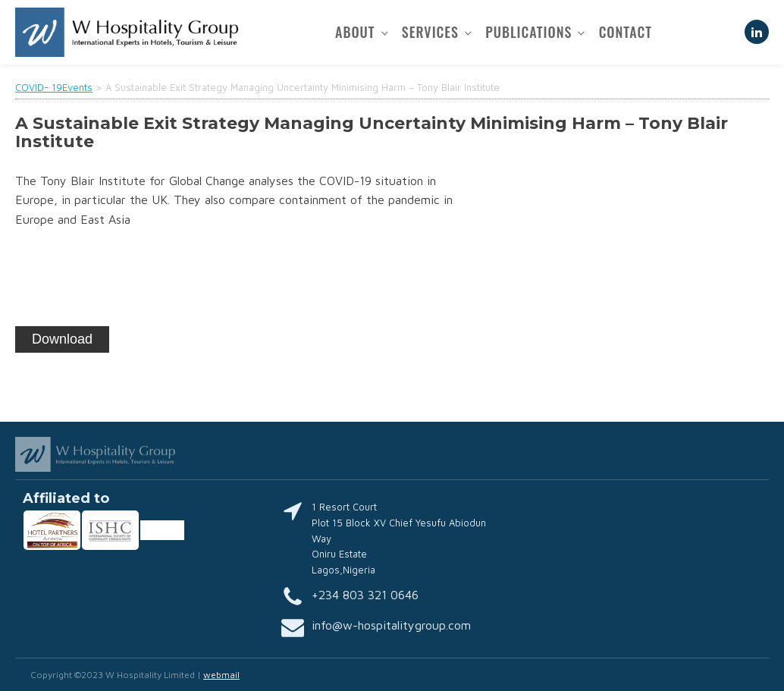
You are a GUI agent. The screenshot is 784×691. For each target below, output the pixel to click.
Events (77, 87)
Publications (528, 32)
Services (430, 32)
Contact (626, 32)
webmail (221, 675)
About (355, 32)
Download (62, 339)
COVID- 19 (39, 87)
